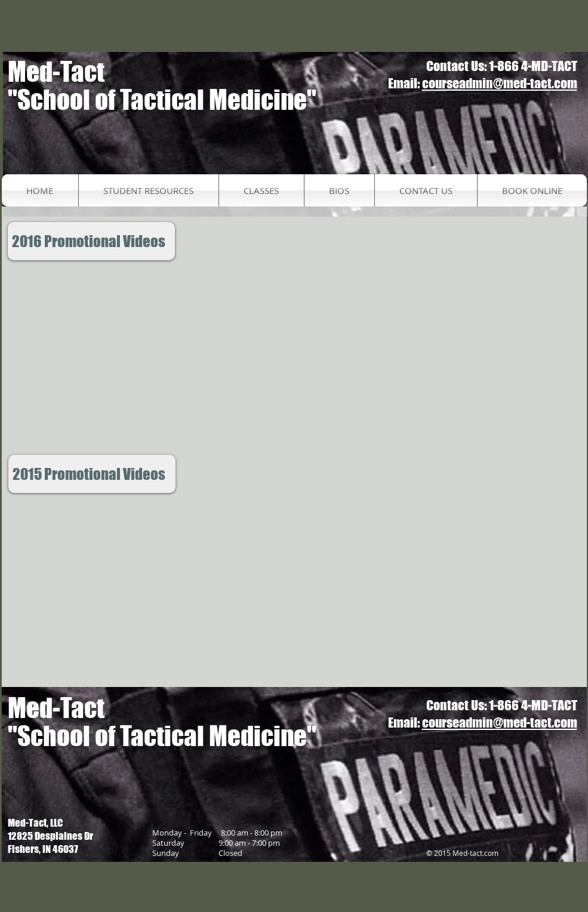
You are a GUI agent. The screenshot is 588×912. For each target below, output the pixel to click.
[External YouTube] (144, 358)
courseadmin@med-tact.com (500, 83)
